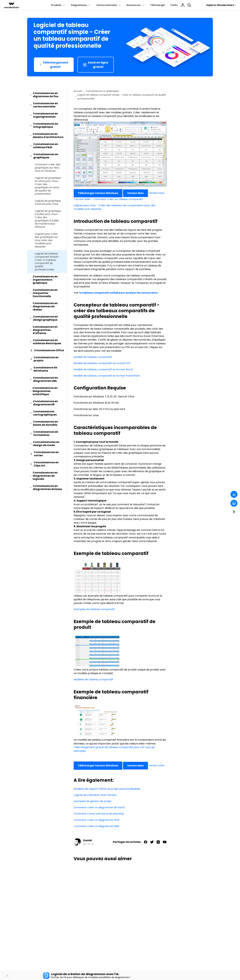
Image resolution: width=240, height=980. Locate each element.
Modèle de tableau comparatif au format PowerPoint (107, 376)
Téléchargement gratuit (54, 65)
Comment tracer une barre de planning (99, 814)
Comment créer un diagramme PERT (97, 820)
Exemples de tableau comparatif (94, 609)
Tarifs (174, 5)
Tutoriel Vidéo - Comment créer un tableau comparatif (108, 199)
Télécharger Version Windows (98, 193)
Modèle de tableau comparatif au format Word (103, 369)
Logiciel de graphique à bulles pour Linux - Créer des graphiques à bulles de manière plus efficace (48, 219)
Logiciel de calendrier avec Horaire (95, 795)
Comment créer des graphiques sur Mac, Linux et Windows (48, 168)
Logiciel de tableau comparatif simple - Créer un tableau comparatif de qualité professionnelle (47, 262)
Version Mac (135, 193)
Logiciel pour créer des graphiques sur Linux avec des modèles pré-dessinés (47, 240)
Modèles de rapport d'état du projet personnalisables (107, 789)
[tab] (47, 95)
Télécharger (158, 5)
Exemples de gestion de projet (93, 801)
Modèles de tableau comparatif (93, 679)
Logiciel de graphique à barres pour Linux (48, 202)
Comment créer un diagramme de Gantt (99, 807)
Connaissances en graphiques (102, 91)
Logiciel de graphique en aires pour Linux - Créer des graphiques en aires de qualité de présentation (48, 186)
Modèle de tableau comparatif (93, 357)
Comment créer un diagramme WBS (96, 826)
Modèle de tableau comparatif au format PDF (102, 363)
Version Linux (157, 193)
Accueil (78, 91)
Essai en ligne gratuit (96, 65)
